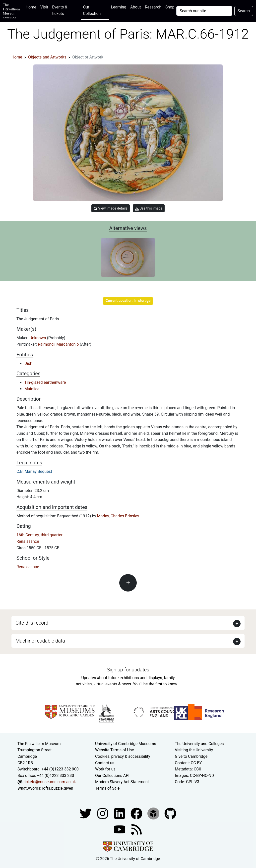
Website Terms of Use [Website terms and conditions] (115, 750)
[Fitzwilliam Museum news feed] (136, 829)
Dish (28, 363)
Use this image (149, 208)
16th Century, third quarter (39, 535)
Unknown (38, 338)
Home (32, 7)
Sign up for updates (128, 670)
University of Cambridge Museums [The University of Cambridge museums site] (126, 744)
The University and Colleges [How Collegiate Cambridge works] (199, 744)
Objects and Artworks (47, 57)
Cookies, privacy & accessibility (123, 756)
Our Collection (92, 10)
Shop (170, 7)
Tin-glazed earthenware (45, 382)
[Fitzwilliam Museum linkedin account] (137, 813)
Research (153, 7)
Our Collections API (112, 776)
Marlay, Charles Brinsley (118, 516)
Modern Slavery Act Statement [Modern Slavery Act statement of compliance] (122, 782)
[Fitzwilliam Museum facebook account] (120, 813)
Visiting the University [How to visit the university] (194, 750)
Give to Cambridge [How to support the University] (191, 756)
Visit (44, 7)
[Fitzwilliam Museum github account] (170, 813)
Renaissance (28, 541)
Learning (119, 7)
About (136, 7)
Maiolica (32, 389)
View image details (111, 208)
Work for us (105, 769)
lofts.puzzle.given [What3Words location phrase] (58, 788)
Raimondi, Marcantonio (59, 344)
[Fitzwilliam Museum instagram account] (103, 813)
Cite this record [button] (32, 623)
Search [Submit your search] (244, 11)
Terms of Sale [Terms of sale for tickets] (107, 788)
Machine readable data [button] (40, 641)
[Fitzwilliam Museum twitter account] (86, 813)
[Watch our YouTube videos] (120, 829)
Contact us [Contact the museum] (105, 763)
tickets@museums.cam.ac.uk (50, 782)
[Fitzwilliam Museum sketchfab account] (154, 813)
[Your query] (204, 11)
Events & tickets (60, 10)
